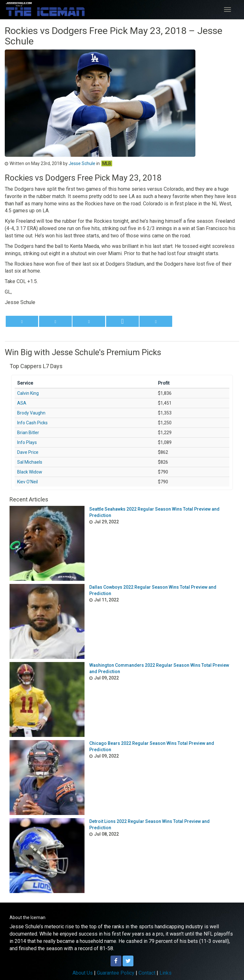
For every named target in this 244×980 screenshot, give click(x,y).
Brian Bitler (28, 433)
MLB (107, 163)
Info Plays (27, 442)
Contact (147, 973)
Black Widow (30, 472)
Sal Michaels (30, 462)
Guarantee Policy (116, 973)
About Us (83, 973)
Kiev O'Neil (27, 482)
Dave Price (28, 452)
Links (166, 973)
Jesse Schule (82, 163)
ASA (22, 403)
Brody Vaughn (31, 413)
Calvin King (28, 393)
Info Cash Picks (32, 423)
